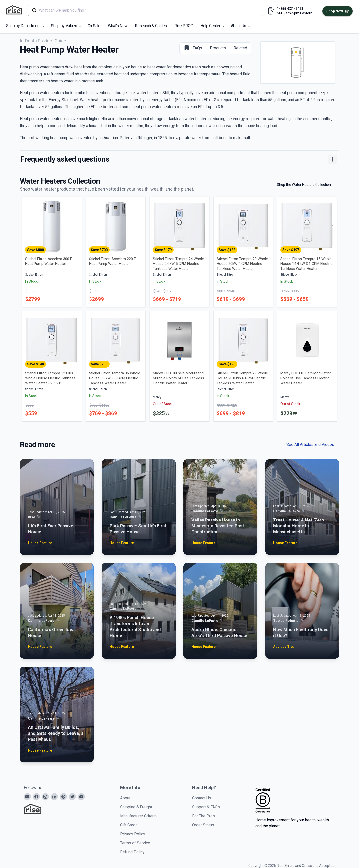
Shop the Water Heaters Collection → (306, 185)
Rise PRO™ (184, 26)
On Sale (94, 26)
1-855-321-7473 (290, 9)
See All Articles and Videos (313, 445)
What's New (118, 26)
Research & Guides (151, 26)
